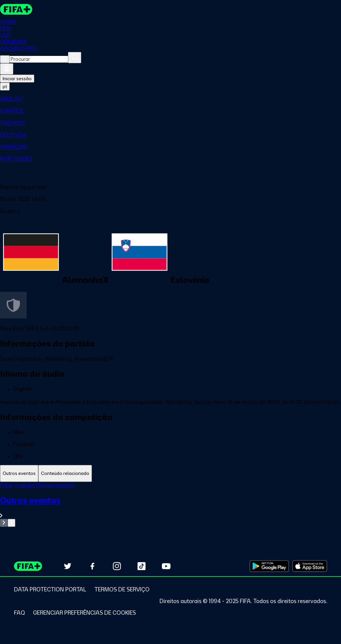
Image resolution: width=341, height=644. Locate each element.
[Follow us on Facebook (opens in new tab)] (92, 566)
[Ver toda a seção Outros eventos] (170, 507)
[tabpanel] (170, 504)
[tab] (19, 473)
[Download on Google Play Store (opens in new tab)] (269, 566)
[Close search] (5, 59)
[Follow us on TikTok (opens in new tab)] (142, 566)
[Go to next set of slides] (11, 523)
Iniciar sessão (17, 79)
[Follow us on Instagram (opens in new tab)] (117, 566)
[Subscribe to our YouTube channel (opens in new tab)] (166, 566)
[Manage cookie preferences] (84, 613)
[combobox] (39, 59)
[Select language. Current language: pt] (5, 87)
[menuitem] (170, 99)
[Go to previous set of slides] (4, 523)
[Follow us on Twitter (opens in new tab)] (68, 566)
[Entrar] (7, 69)
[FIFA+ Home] (16, 9)
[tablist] (170, 473)
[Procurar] (75, 58)
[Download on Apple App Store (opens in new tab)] (310, 566)
